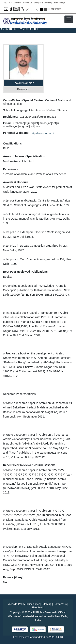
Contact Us (28, 3)
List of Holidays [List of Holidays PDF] (59, 3)
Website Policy (17, 604)
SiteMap (47, 604)
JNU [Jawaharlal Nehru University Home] (5, 3)
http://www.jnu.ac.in (43, 133)
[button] (69, 19)
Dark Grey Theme (45, 9)
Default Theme (49, 9)
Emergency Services (42, 3)
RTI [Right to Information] (11, 3)
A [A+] (28, 9)
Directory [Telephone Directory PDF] (18, 3)
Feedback (38, 607)
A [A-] (37, 9)
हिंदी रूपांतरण (56, 9)
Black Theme (42, 9)
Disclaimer (34, 604)
